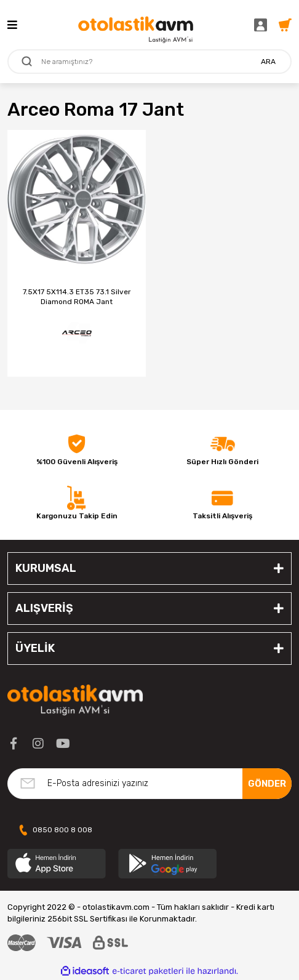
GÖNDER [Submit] (267, 784)
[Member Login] (263, 24)
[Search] (149, 62)
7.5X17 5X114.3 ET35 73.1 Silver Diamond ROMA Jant (77, 297)
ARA (268, 62)
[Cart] (285, 24)
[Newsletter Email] (149, 784)
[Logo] (136, 25)
